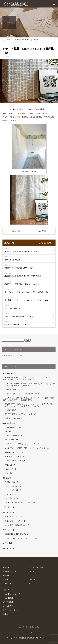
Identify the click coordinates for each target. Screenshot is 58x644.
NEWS (32, 572)
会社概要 (6, 576)
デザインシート (8, 530)
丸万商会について (9, 572)
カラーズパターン (13, 469)
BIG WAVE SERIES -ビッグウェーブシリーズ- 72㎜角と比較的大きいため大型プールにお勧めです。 (29, 399)
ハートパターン (12, 498)
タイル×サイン (8, 549)
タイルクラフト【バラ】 (14, 517)
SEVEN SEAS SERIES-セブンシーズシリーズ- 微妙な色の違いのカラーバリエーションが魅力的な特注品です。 (28, 405)
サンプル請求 (8, 602)
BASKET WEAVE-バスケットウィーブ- (20, 502)
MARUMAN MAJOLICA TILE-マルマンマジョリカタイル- (27, 448)
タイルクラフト (9, 513)
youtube (32, 580)
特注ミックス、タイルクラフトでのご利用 (23, 394)
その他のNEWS (45, 243)
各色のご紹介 (11, 389)
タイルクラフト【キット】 (15, 521)
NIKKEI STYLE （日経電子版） (15, 113)
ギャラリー (7, 584)
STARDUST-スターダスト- (15, 457)
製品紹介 (6, 580)
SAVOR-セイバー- (12, 440)
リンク (32, 584)
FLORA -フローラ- (12, 482)
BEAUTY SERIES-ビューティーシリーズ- (21, 538)
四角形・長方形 (8, 423)
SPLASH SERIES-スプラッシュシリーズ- (20, 414)
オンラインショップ (37, 568)
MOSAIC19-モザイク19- (14, 452)
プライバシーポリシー (11, 610)
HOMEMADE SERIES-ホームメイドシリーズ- (22, 444)
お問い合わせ (8, 590)
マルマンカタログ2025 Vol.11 (13, 355)
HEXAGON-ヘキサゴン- (14, 486)
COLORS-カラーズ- (12, 465)
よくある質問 (8, 606)
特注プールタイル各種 (14, 418)
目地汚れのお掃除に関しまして (17, 525)
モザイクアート (8, 507)
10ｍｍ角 (8, 473)
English (5, 614)
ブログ (32, 576)
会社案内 (6, 568)
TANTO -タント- (11, 432)
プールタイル (8, 373)
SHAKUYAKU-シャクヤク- (15, 461)
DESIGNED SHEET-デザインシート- (19, 534)
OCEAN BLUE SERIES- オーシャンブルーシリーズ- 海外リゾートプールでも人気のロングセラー (29, 385)
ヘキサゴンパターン (14, 490)
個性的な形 (7, 478)
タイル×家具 (7, 543)
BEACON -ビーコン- (13, 427)
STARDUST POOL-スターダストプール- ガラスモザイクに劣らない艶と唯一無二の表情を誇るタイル (29, 378)
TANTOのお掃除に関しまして (18, 435)
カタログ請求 (8, 598)
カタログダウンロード (11, 594)
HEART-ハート (10, 494)
